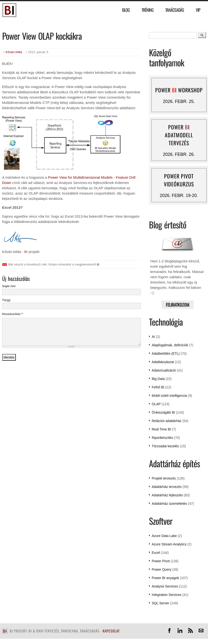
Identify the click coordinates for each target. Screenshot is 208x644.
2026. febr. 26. (179, 154)
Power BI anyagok (166, 578)
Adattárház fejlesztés (167, 495)
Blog (126, 10)
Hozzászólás (12, 314)
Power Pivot (161, 561)
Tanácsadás (175, 10)
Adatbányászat (163, 362)
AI (153, 337)
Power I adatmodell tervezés (179, 135)
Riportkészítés (163, 438)
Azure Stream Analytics (169, 544)
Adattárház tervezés (167, 487)
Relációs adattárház (167, 421)
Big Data (158, 379)
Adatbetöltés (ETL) (166, 354)
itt (98, 264)
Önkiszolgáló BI (163, 412)
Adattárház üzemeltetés (169, 504)
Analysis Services (165, 586)
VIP (198, 10)
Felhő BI (158, 387)
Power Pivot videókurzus (179, 180)
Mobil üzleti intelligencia (169, 396)
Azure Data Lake (164, 536)
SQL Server (161, 603)
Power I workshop (179, 90)
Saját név (9, 286)
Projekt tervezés (164, 478)
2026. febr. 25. (179, 101)
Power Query (162, 569)
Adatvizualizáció (164, 370)
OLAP (156, 404)
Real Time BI (161, 429)
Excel (156, 553)
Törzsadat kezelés (166, 446)
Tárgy (6, 300)
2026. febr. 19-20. (179, 196)
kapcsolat (111, 631)
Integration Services (167, 595)
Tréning (148, 10)
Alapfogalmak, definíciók (170, 345)
